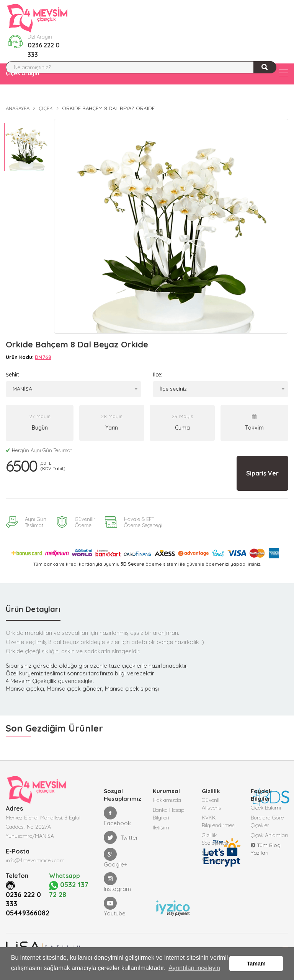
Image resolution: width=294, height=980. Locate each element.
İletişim (161, 827)
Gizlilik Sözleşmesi (215, 839)
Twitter (121, 837)
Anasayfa (18, 108)
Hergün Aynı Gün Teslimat (39, 450)
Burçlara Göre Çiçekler (267, 821)
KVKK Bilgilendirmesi (219, 821)
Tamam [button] (256, 964)
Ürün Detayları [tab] (33, 609)
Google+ (116, 858)
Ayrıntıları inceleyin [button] (194, 968)
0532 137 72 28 (69, 889)
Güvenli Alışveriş (212, 804)
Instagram (117, 882)
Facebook (117, 817)
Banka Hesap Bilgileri (169, 814)
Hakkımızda (167, 800)
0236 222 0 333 (44, 50)
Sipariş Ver (262, 473)
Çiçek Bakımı (266, 808)
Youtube (115, 907)
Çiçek (46, 108)
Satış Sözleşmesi (215, 857)
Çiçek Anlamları (269, 835)
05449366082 (28, 912)
